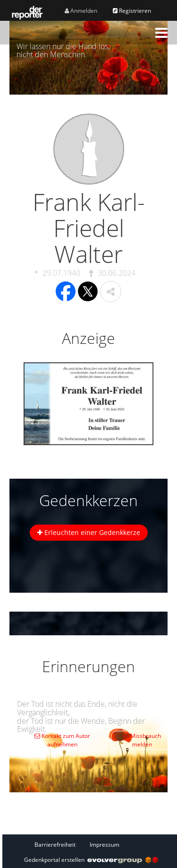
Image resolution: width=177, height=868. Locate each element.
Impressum (105, 845)
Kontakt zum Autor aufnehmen (62, 740)
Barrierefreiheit (55, 845)
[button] (161, 33)
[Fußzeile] (91, 844)
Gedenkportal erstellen (91, 860)
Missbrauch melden (142, 740)
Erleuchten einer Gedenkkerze (89, 532)
